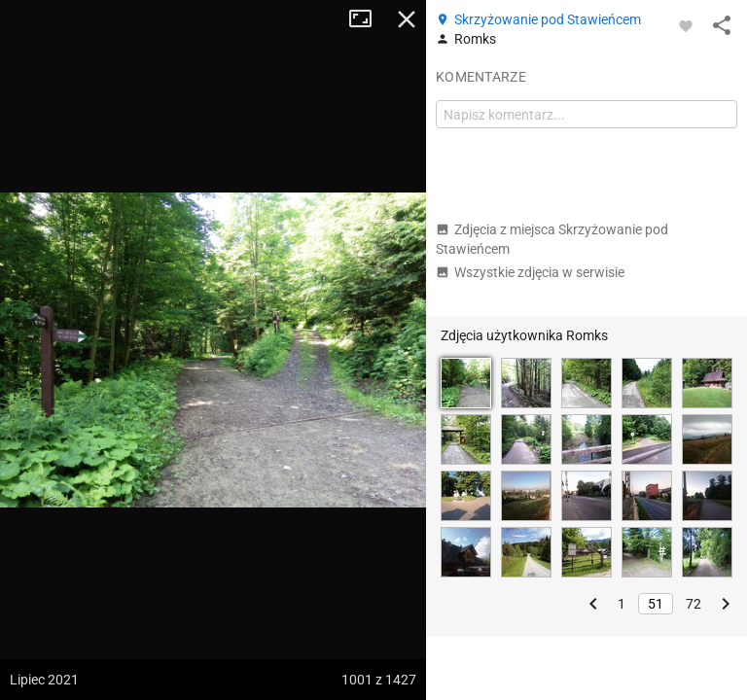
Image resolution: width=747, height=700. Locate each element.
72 (694, 604)
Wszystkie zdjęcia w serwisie (530, 272)
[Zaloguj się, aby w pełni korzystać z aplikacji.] (686, 25)
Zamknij (407, 19)
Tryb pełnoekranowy (368, 19)
